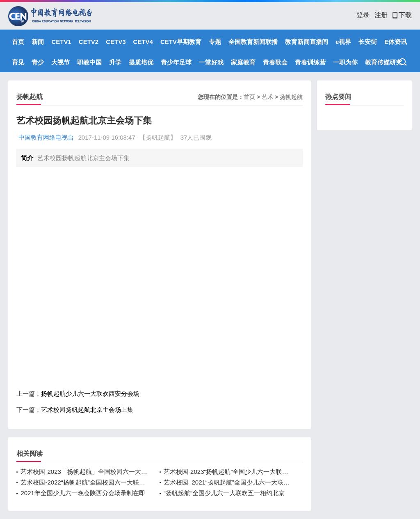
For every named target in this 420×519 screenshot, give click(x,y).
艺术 (267, 97)
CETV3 (116, 42)
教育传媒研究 (383, 62)
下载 (402, 15)
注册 (381, 15)
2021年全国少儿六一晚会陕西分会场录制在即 (83, 493)
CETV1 (61, 42)
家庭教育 (243, 62)
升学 (115, 62)
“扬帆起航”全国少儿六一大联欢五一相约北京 (224, 493)
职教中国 (89, 62)
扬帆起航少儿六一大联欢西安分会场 (90, 394)
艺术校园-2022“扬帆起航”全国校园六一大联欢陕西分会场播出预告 (84, 482)
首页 (18, 42)
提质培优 (141, 62)
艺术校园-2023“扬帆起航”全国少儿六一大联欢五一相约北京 (227, 472)
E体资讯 (396, 42)
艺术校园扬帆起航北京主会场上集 (87, 410)
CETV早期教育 (181, 42)
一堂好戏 (211, 62)
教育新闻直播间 (307, 42)
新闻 (38, 42)
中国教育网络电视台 (46, 137)
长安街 (368, 42)
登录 (363, 15)
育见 (18, 62)
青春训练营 (310, 62)
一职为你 (345, 62)
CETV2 (89, 42)
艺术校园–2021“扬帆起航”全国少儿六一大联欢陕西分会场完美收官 (227, 482)
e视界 (343, 42)
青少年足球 (176, 62)
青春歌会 (275, 62)
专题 (215, 42)
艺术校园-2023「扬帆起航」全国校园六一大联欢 (84, 472)
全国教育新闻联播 (253, 42)
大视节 (60, 62)
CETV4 (143, 42)
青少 (38, 62)
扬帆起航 (291, 97)
